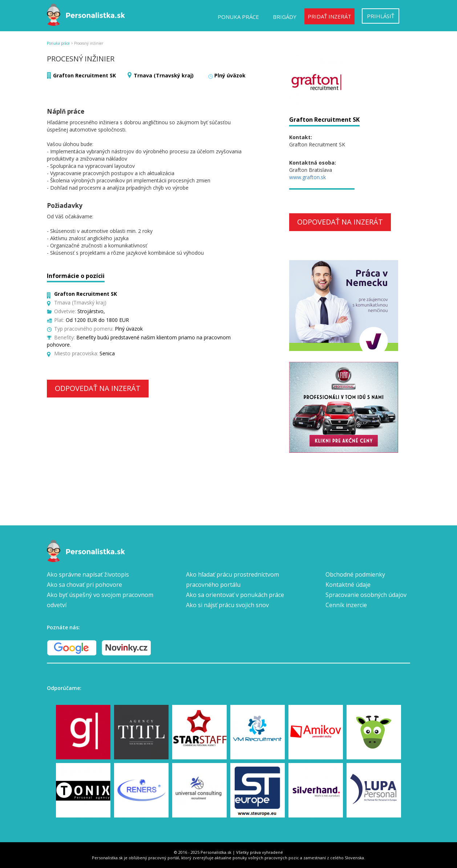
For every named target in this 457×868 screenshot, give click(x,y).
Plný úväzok (230, 75)
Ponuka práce (238, 17)
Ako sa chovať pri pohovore (84, 585)
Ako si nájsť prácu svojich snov (227, 605)
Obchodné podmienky (355, 574)
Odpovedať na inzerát (98, 388)
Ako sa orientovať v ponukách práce (235, 595)
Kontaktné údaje (348, 585)
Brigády (285, 17)
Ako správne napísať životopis (88, 574)
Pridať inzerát (329, 16)
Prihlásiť (381, 16)
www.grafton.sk (308, 177)
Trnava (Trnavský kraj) (164, 75)
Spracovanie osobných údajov (366, 595)
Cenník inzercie (346, 605)
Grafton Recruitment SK (84, 75)
